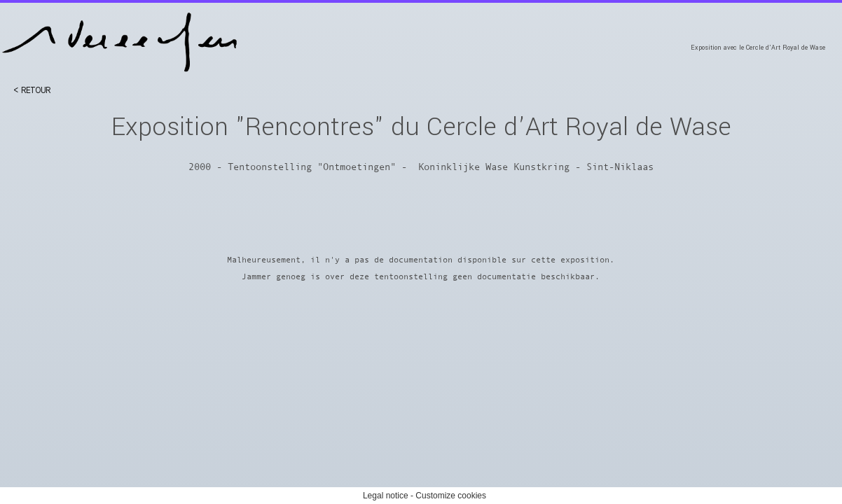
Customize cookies (451, 496)
